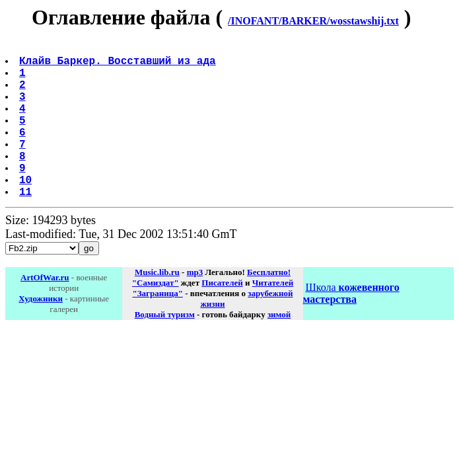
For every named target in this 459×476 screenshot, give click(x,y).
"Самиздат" (156, 317)
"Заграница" (158, 328)
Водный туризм (165, 349)
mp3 (195, 306)
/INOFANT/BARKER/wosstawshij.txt (313, 21)
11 (27, 225)
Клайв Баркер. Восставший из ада (119, 65)
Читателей (273, 317)
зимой (279, 349)
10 (27, 211)
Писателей (222, 317)
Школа (351, 328)
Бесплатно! (269, 306)
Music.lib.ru (157, 306)
